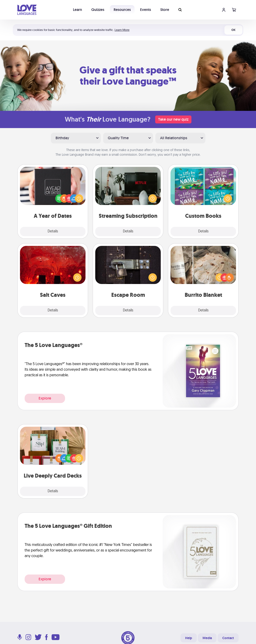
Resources (122, 10)
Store (165, 10)
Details (53, 231)
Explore (45, 398)
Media (207, 638)
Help (189, 638)
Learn (77, 10)
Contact (228, 638)
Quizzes (98, 10)
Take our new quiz (173, 119)
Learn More (122, 30)
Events (146, 10)
